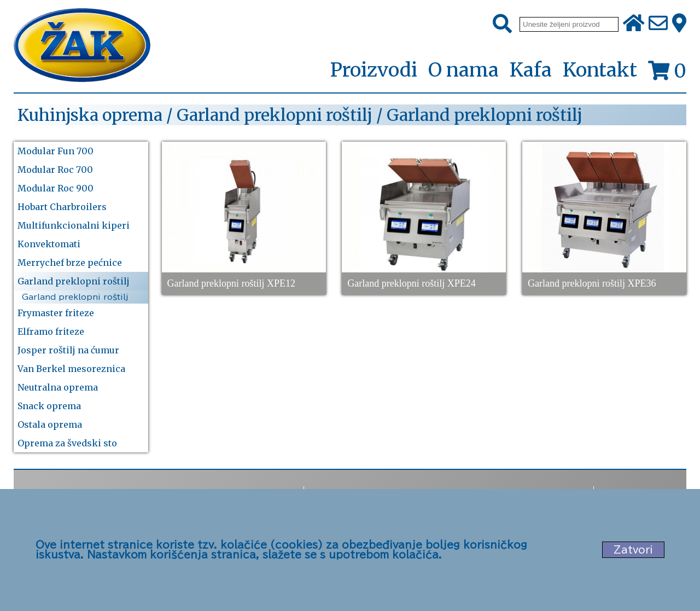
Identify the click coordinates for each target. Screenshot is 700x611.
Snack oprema (49, 406)
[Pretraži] (502, 24)
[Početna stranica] (82, 46)
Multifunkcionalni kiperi (74, 225)
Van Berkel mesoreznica (71, 369)
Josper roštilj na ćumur (68, 350)
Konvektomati (49, 244)
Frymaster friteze (56, 313)
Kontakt (600, 70)
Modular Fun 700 (56, 151)
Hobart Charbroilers (62, 207)
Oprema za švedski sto (67, 443)
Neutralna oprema (58, 387)
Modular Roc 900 (56, 188)
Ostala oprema (50, 424)
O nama (463, 70)
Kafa (531, 70)
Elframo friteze (51, 331)
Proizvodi (374, 71)
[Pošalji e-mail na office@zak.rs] (658, 24)
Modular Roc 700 (55, 170)
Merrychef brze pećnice (70, 263)
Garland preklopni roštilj (74, 281)
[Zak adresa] (679, 24)
